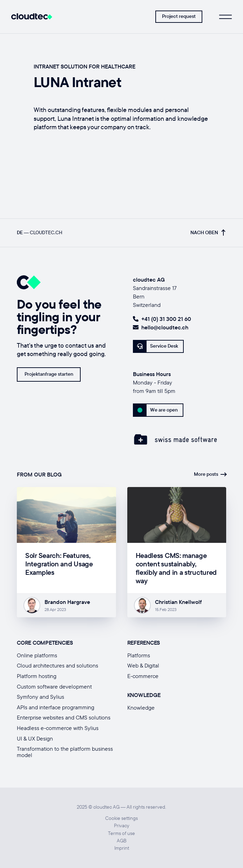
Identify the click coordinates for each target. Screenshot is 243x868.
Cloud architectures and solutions (58, 665)
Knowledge (141, 708)
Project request (179, 16)
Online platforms (37, 655)
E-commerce (143, 676)
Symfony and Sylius (40, 697)
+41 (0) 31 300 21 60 (162, 319)
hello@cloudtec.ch (161, 327)
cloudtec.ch (46, 233)
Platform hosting (37, 676)
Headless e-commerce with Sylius (58, 728)
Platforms (139, 655)
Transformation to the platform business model (65, 752)
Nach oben (208, 233)
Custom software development (54, 686)
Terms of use (121, 833)
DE (20, 233)
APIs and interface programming (56, 707)
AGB (122, 841)
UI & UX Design (35, 738)
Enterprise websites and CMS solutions (64, 717)
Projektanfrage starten (49, 374)
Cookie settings (121, 818)
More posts (210, 474)
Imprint (122, 848)
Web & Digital (143, 665)
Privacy (122, 826)
